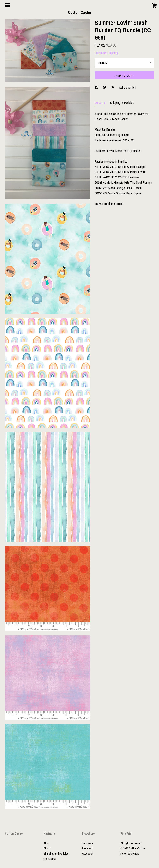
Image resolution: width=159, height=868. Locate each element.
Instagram (88, 843)
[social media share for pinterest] (113, 88)
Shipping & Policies (122, 103)
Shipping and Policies (56, 854)
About (47, 848)
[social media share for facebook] (97, 88)
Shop (46, 843)
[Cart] (154, 6)
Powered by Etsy (130, 854)
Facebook (88, 854)
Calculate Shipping (107, 53)
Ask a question (128, 88)
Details (100, 103)
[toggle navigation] (7, 5)
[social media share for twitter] (105, 88)
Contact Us (50, 859)
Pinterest (87, 848)
